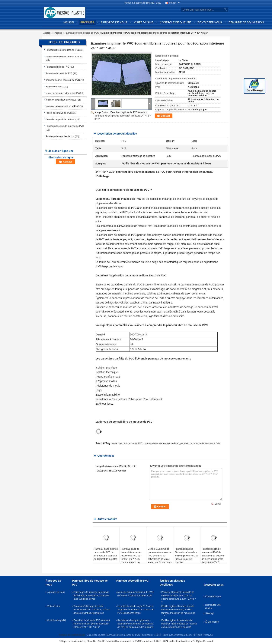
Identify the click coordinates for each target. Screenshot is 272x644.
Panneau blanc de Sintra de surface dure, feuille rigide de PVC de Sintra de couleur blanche (186, 556)
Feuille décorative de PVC (59, 113)
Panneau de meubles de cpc (60, 136)
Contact (165, 116)
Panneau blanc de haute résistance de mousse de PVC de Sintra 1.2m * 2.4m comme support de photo (131, 557)
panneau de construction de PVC (62, 106)
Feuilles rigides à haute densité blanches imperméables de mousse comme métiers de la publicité (179, 624)
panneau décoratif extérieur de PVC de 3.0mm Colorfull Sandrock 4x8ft (135, 594)
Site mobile (212, 622)
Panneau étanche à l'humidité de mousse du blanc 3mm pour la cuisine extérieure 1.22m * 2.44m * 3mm (179, 596)
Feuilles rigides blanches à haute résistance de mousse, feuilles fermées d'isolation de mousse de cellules (178, 610)
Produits (87, 22)
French (174, 3)
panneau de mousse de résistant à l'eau (200, 443)
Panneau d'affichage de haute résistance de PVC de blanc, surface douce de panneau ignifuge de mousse (92, 610)
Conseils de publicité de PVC (60, 120)
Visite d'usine (144, 22)
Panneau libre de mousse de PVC (82, 33)
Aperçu (47, 33)
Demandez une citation (213, 606)
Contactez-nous (210, 22)
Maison (69, 22)
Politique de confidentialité (72, 635)
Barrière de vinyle (54, 87)
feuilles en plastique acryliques (61, 100)
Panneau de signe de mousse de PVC (65, 126)
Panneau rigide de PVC (58, 67)
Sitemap (209, 613)
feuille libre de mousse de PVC (127, 443)
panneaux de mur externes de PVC (63, 93)
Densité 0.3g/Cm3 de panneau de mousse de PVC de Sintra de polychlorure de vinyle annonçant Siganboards (160, 556)
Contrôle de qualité (176, 22)
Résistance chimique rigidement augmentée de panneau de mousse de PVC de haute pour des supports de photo (135, 624)
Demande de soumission (246, 22)
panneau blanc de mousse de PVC (161, 443)
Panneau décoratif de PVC (59, 73)
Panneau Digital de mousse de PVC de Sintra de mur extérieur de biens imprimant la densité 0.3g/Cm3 (213, 556)
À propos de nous (114, 22)
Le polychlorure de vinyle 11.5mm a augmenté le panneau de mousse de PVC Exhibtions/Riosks (136, 610)
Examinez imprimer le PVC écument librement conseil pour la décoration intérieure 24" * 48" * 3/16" (123, 116)
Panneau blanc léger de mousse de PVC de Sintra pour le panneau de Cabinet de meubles (106, 554)
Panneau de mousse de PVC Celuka (64, 57)
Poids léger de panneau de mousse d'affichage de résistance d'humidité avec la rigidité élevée (91, 596)
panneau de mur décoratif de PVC (63, 80)
